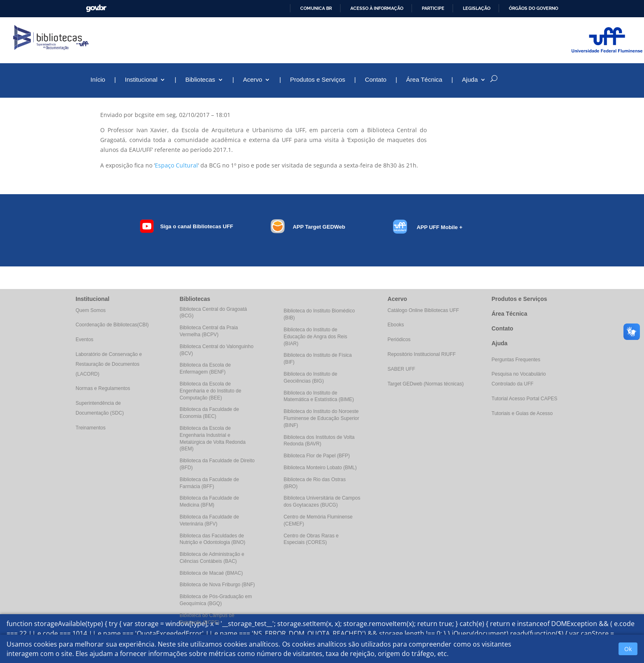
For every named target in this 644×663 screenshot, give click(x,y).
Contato (376, 80)
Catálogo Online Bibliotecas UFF (423, 310)
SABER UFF (401, 369)
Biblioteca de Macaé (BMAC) (211, 573)
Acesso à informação (377, 8)
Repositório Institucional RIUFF (422, 354)
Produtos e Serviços (317, 80)
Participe (433, 8)
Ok (628, 649)
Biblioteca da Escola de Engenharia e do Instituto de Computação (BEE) (210, 391)
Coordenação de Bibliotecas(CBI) (112, 325)
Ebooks (396, 325)
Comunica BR (316, 8)
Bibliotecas (200, 80)
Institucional (141, 80)
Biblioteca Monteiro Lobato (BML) (320, 468)
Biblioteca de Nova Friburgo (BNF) (217, 585)
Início (98, 80)
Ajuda (470, 80)
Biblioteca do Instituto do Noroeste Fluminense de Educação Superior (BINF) (321, 418)
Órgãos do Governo (534, 8)
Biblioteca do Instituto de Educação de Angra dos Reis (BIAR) (315, 337)
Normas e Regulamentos (103, 388)
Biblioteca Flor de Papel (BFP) (316, 456)
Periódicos (399, 340)
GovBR (96, 8)
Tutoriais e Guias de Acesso (522, 413)
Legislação (477, 8)
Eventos (84, 340)
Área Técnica (424, 80)
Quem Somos (91, 310)
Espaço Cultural (176, 165)
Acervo (253, 80)
